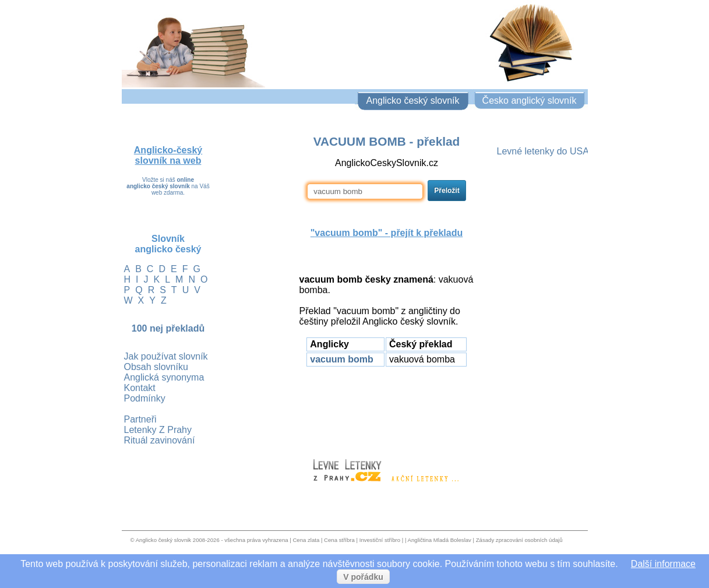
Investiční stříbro (380, 540)
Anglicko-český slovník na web (168, 155)
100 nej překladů (168, 328)
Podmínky (145, 398)
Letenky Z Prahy (158, 430)
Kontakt (140, 388)
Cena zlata (306, 540)
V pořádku (363, 577)
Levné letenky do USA (543, 151)
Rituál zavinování (160, 440)
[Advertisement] (387, 407)
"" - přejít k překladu (387, 233)
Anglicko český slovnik (163, 540)
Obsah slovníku (156, 367)
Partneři (140, 419)
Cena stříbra (339, 540)
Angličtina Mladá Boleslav (440, 540)
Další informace (663, 564)
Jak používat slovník (166, 356)
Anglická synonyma (164, 377)
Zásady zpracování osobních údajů (519, 540)
